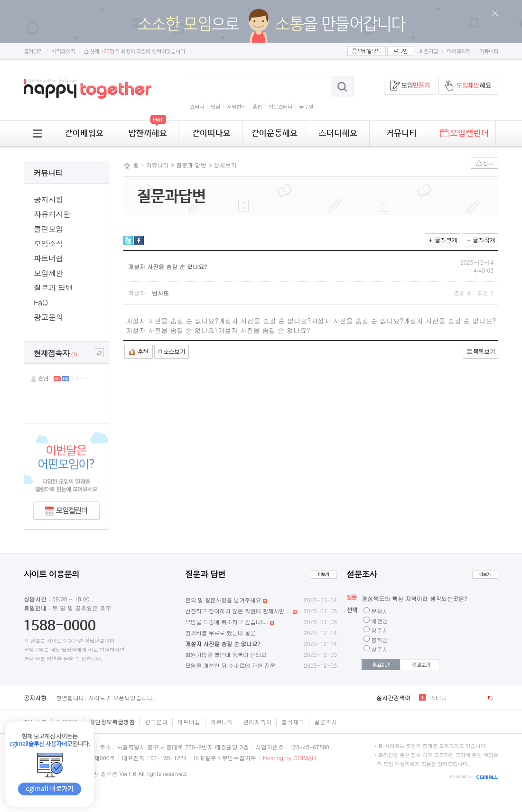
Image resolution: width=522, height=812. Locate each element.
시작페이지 (64, 51)
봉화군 (380, 640)
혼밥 (257, 106)
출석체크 (293, 722)
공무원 (306, 106)
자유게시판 (52, 214)
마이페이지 (459, 51)
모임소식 (48, 244)
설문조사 (326, 722)
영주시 (380, 630)
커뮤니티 (489, 51)
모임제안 (48, 273)
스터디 (197, 106)
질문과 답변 (53, 288)
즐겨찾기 (33, 51)
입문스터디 (280, 106)
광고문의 (48, 317)
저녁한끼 (236, 106)
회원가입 (429, 51)
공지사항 (48, 199)
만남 (215, 106)
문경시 (380, 611)
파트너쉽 (48, 258)
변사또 (160, 293)
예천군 (380, 621)
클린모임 (48, 229)
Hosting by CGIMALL (290, 758)
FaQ (41, 302)
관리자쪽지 (257, 722)
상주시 (380, 649)
